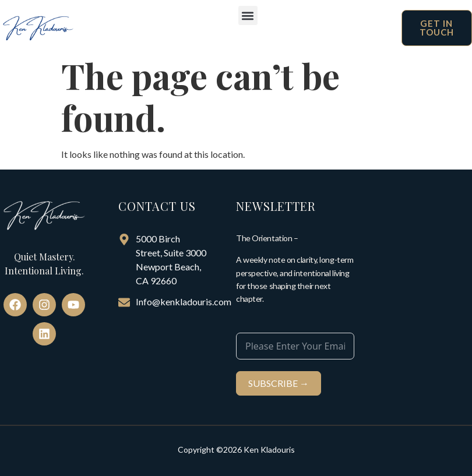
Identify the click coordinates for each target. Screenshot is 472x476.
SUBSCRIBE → (279, 383)
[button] (248, 15)
